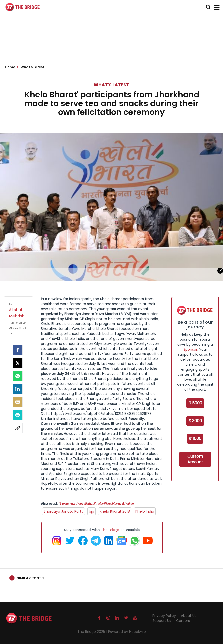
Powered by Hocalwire (127, 632)
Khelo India (145, 511)
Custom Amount (195, 459)
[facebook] (18, 350)
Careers (183, 621)
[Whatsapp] (18, 376)
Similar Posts (30, 578)
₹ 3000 (195, 421)
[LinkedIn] (18, 389)
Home (12, 67)
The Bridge (110, 530)
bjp (91, 511)
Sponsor (190, 349)
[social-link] (18, 428)
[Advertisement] (111, 45)
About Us (189, 616)
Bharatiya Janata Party (63, 511)
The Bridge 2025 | (93, 632)
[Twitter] (18, 363)
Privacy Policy (164, 616)
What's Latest (111, 85)
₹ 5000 (195, 403)
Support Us (162, 621)
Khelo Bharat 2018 (115, 511)
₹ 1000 (195, 438)
